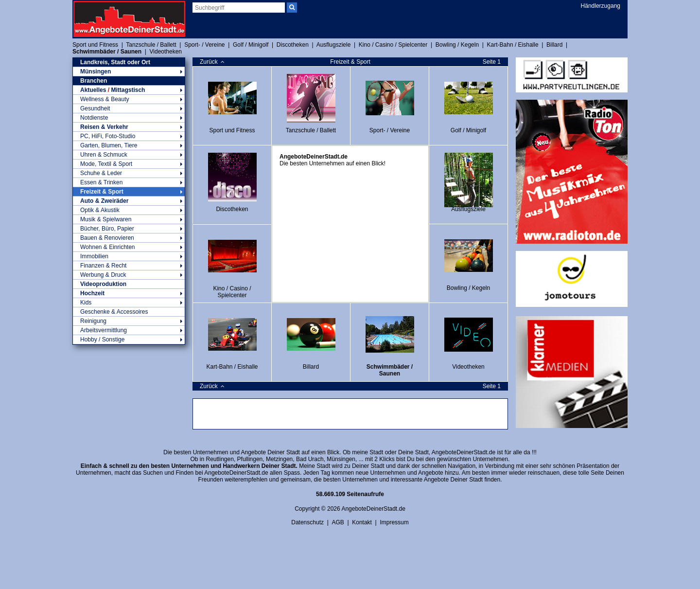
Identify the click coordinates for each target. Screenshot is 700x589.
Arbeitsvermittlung (129, 330)
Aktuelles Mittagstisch (129, 90)
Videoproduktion (103, 284)
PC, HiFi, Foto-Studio (129, 136)
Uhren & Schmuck (129, 155)
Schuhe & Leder (129, 173)
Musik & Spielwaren (129, 219)
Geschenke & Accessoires (114, 312)
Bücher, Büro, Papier (129, 229)
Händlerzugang (601, 6)
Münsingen (129, 71)
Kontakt (362, 522)
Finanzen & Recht (129, 266)
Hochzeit (129, 293)
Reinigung (129, 321)
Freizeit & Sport (129, 192)
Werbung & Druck (129, 275)
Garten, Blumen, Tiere (129, 145)
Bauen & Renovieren (129, 238)
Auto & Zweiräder (129, 201)
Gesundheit (129, 108)
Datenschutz (307, 522)
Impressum (394, 522)
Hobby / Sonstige (129, 339)
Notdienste (129, 118)
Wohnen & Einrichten (129, 247)
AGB (338, 522)
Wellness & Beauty (129, 99)
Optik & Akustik (129, 210)
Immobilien (129, 256)
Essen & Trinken (129, 182)
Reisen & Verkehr (129, 127)
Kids (129, 303)
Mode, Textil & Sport (129, 164)
